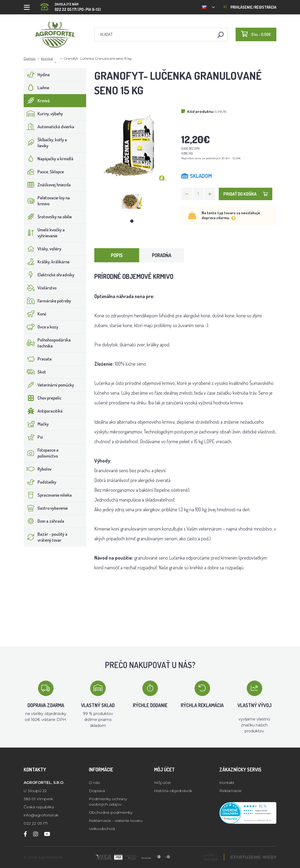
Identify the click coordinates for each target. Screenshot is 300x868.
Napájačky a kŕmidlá (49, 159)
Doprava (97, 791)
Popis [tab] (117, 255)
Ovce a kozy (41, 327)
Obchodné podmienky (111, 812)
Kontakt (227, 783)
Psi (33, 437)
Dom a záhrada (44, 521)
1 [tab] (132, 221)
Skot (35, 372)
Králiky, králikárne (47, 262)
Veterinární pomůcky (49, 385)
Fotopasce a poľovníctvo (41, 453)
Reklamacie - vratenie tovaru (116, 821)
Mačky (36, 424)
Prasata (38, 359)
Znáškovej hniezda (47, 185)
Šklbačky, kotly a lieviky (45, 143)
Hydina (37, 75)
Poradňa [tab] (162, 255)
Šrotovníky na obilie (48, 217)
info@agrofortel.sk (41, 815)
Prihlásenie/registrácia (250, 7)
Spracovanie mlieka (48, 495)
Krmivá (47, 58)
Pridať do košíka (246, 194)
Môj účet (162, 783)
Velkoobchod (102, 829)
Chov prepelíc (43, 398)
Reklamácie (230, 791)
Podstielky (40, 482)
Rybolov (38, 469)
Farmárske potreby (47, 301)
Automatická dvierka (49, 127)
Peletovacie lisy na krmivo (47, 201)
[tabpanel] (132, 201)
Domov (30, 58)
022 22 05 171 (36, 823)
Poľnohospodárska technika (47, 343)
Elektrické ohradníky (49, 275)
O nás (94, 783)
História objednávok (173, 791)
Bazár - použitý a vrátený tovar (46, 537)
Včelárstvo (40, 288)
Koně (35, 314)
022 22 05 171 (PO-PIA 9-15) (71, 5)
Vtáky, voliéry (43, 249)
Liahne (37, 88)
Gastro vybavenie (46, 508)
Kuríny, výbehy (43, 114)
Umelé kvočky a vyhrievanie (44, 233)
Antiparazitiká (43, 411)
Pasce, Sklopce (44, 172)
